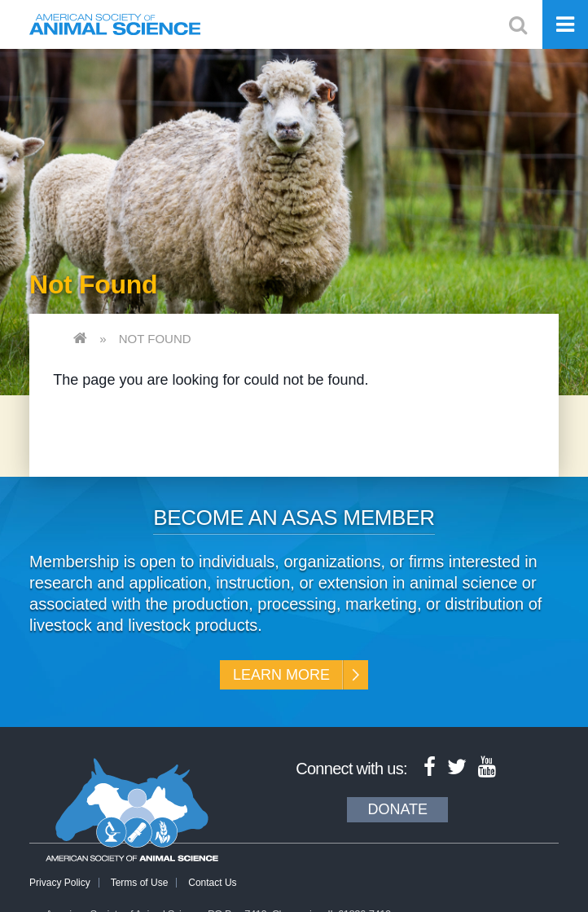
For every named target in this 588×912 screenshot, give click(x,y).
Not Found (155, 339)
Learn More (281, 675)
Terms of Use (140, 883)
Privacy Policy (60, 883)
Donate (397, 809)
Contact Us (212, 883)
